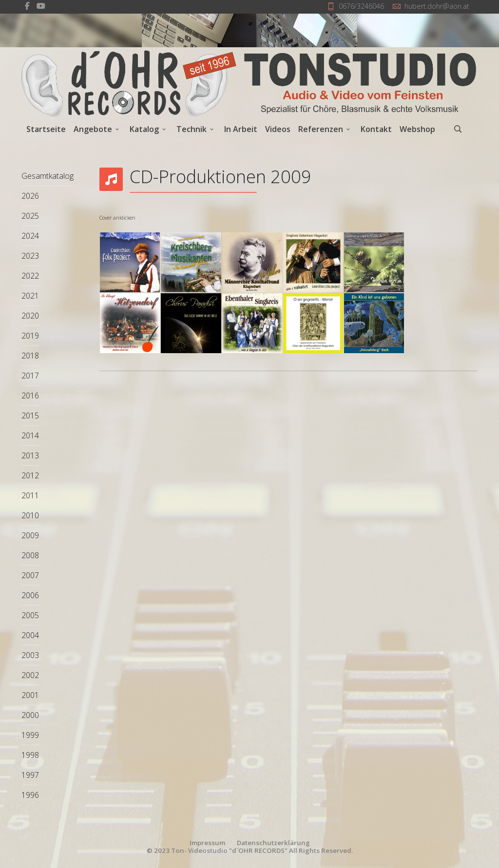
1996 (30, 795)
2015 (30, 415)
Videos (278, 129)
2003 (30, 655)
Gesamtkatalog (48, 176)
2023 (30, 256)
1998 (30, 755)
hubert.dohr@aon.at (437, 6)
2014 (30, 435)
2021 (30, 296)
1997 (30, 775)
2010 (30, 515)
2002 (30, 675)
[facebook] (27, 6)
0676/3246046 (361, 6)
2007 (30, 575)
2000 (30, 715)
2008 (30, 555)
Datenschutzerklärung (273, 843)
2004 (30, 635)
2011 (30, 495)
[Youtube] (41, 6)
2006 (30, 595)
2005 (30, 615)
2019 (30, 336)
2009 (30, 535)
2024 (30, 236)
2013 (30, 455)
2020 (30, 316)
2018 (30, 356)
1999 (30, 735)
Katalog (144, 129)
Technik (192, 129)
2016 (30, 396)
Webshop (417, 129)
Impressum (207, 843)
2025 (30, 216)
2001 (30, 695)
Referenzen (321, 129)
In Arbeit (241, 129)
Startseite (46, 129)
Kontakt (376, 129)
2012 (30, 475)
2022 (30, 276)
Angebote (93, 129)
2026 (30, 196)
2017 (30, 376)
